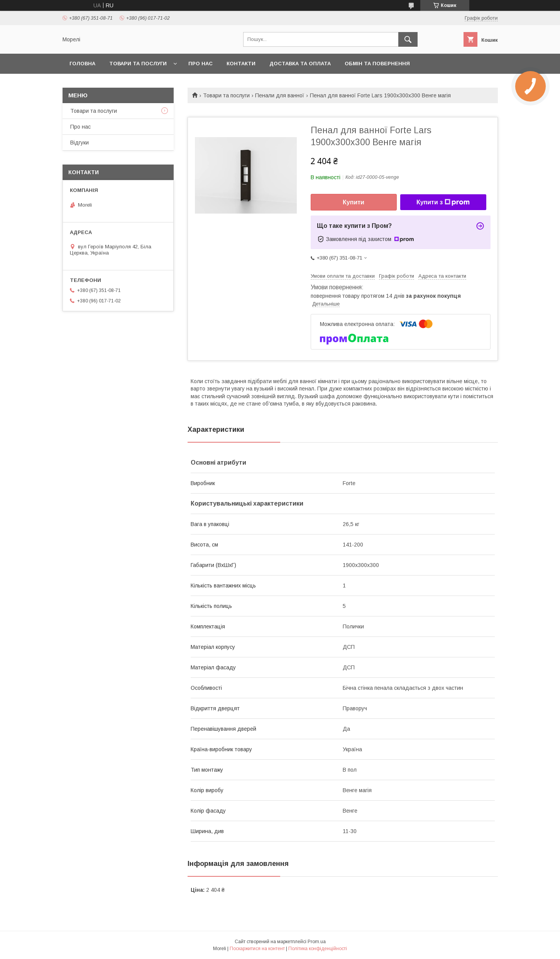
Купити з (443, 202)
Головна (82, 64)
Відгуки (80, 143)
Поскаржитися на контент (257, 949)
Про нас (200, 64)
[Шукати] (408, 39)
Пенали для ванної (280, 95)
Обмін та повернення (377, 64)
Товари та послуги (138, 64)
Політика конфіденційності (318, 949)
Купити (354, 202)
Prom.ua (317, 942)
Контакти (241, 64)
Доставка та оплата (300, 64)
